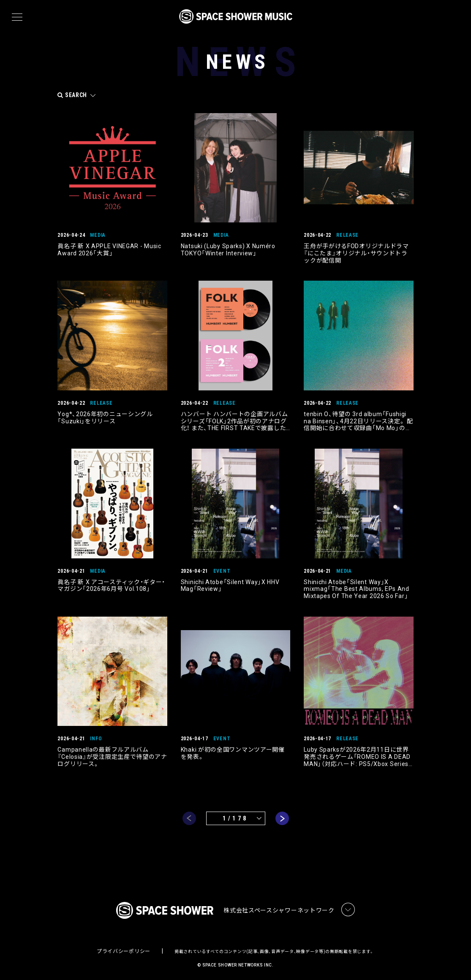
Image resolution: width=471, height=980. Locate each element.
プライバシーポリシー (124, 949)
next (282, 814)
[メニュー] (17, 17)
